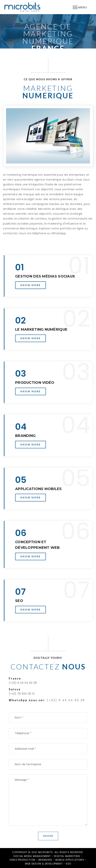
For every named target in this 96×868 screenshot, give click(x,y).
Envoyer (48, 836)
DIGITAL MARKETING (67, 856)
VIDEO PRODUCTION (22, 860)
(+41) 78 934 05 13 (22, 694)
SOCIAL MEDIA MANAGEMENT (32, 856)
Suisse (15, 689)
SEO (69, 864)
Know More (31, 285)
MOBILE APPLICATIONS (70, 860)
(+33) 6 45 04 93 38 (23, 683)
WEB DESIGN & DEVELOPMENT (44, 864)
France (15, 678)
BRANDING (45, 860)
